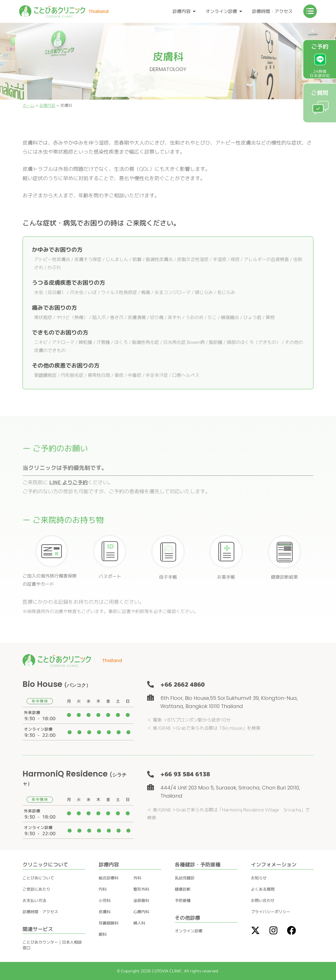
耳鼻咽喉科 (109, 923)
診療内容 (47, 105)
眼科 (103, 934)
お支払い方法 (34, 900)
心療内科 (141, 912)
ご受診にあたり (36, 889)
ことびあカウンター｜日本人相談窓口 (52, 945)
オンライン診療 (189, 931)
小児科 (105, 900)
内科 (103, 889)
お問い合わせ (263, 900)
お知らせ (259, 878)
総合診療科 (109, 878)
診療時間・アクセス (40, 912)
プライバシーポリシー (271, 912)
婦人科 (139, 923)
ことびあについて (38, 878)
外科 (137, 878)
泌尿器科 (141, 900)
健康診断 (183, 889)
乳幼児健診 (185, 878)
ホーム (28, 105)
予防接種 (183, 900)
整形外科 (141, 889)
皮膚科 (105, 912)
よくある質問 (263, 889)
